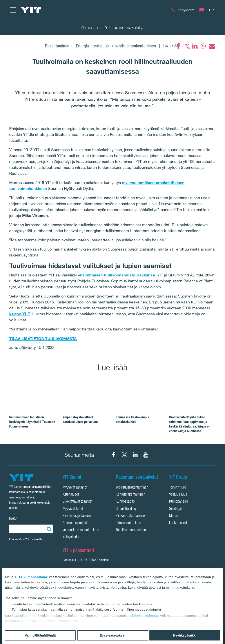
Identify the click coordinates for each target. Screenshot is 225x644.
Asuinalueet (71, 495)
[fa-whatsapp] (203, 46)
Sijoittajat (175, 509)
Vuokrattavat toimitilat (77, 502)
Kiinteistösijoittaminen (78, 516)
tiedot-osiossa (146, 616)
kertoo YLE (20, 314)
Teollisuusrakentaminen (132, 488)
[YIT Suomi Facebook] (114, 455)
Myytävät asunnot (75, 488)
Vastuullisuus (178, 495)
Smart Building (126, 509)
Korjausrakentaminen (131, 495)
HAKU (13, 519)
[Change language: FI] (207, 10)
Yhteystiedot (71, 537)
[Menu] (13, 10)
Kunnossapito (125, 502)
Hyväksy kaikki (185, 635)
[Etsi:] (48, 529)
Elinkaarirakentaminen (131, 516)
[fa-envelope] (212, 46)
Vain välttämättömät (40, 635)
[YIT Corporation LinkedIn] (135, 455)
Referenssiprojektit (75, 523)
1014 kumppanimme (31, 577)
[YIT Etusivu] (31, 10)
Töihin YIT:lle (178, 488)
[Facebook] (178, 46)
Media (173, 516)
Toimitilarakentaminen (131, 530)
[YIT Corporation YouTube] (146, 455)
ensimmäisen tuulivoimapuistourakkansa (116, 275)
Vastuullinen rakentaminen (81, 530)
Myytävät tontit (73, 509)
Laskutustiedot (179, 523)
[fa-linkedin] (195, 46)
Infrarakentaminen (128, 523)
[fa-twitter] (187, 46)
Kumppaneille (179, 502)
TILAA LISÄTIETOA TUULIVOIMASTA (43, 339)
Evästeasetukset (112, 635)
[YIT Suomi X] (124, 455)
